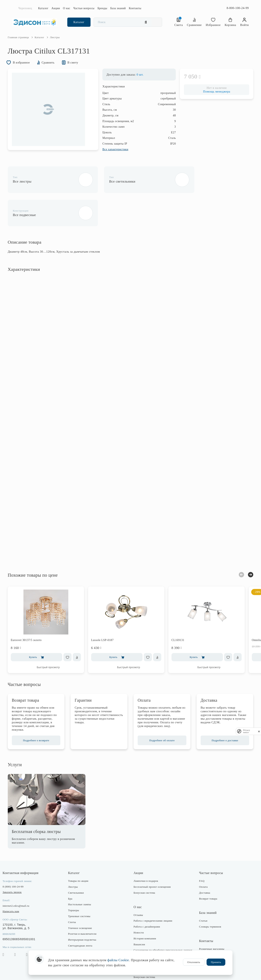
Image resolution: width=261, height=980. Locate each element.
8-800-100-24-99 (238, 8)
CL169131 (182, 612)
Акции (56, 8)
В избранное (23, 68)
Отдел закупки (206, 933)
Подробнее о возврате (39, 712)
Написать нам (15, 883)
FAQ (199, 853)
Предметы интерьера (83, 924)
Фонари (75, 929)
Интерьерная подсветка (84, 912)
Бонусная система (144, 865)
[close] (259, 731)
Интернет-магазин (208, 927)
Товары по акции (81, 853)
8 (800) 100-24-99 (18, 859)
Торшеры (76, 882)
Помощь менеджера (212, 98)
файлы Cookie (118, 960)
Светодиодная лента (82, 918)
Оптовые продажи (208, 944)
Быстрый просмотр (53, 639)
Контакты (135, 8)
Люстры (75, 859)
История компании (145, 910)
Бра (72, 871)
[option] (53, 115)
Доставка (202, 865)
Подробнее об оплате (161, 712)
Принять (216, 962)
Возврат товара (206, 871)
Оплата (201, 859)
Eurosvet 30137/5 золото (31, 612)
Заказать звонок (17, 864)
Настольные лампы (82, 876)
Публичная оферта (145, 947)
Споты (74, 894)
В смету (78, 68)
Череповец (25, 8)
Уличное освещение (82, 900)
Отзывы (138, 887)
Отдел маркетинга (208, 938)
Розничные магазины (209, 921)
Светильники (78, 865)
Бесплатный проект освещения (152, 859)
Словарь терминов (208, 899)
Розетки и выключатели (85, 906)
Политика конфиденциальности (153, 932)
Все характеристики (111, 156)
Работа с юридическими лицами (153, 893)
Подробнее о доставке (221, 712)
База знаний (118, 8)
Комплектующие (80, 941)
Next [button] (246, 547)
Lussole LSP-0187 (107, 612)
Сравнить (53, 68)
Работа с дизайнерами (147, 899)
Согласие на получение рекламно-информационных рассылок (154, 939)
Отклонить (194, 962)
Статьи (201, 893)
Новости (139, 905)
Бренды (102, 8)
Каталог (43, 8)
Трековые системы (81, 888)
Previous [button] (237, 547)
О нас (67, 8)
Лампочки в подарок (146, 853)
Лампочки (76, 935)
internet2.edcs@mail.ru (20, 878)
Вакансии (139, 916)
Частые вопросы (84, 8)
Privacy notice (247, 731)
